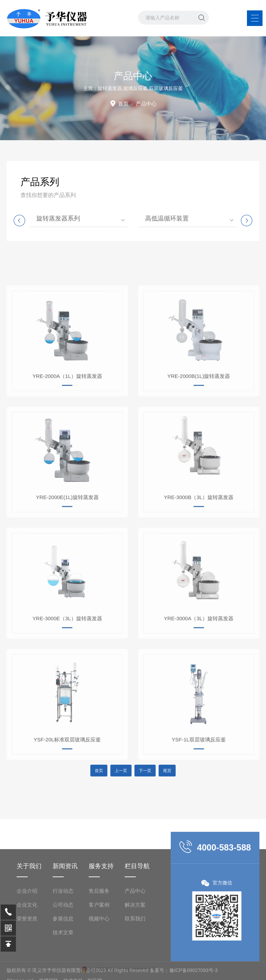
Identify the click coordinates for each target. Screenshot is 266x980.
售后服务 (99, 960)
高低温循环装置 (167, 218)
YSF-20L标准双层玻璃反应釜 (67, 794)
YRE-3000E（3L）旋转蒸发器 (67, 673)
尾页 (153, 771)
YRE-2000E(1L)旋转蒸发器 (67, 552)
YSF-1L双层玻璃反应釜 (199, 794)
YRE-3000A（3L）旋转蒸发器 (199, 673)
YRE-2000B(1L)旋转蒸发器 (199, 430)
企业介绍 (27, 960)
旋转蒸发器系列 (58, 218)
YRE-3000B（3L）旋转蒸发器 (199, 552)
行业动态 (63, 960)
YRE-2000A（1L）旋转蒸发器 (67, 430)
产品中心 (135, 960)
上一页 (126, 771)
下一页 (140, 771)
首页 (123, 104)
